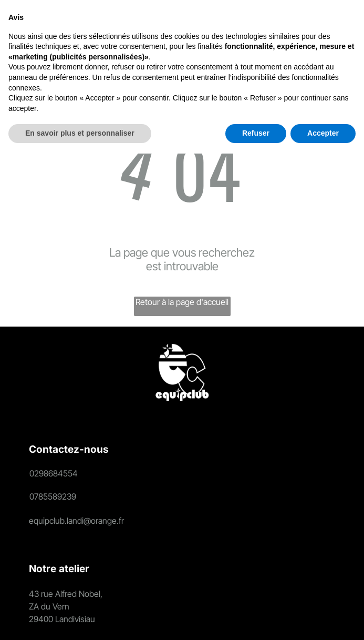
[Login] (248, 29)
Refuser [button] (256, 619)
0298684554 (54, 473)
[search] (227, 30)
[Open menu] (339, 29)
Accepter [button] (323, 619)
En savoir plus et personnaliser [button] (80, 619)
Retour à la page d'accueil (182, 302)
